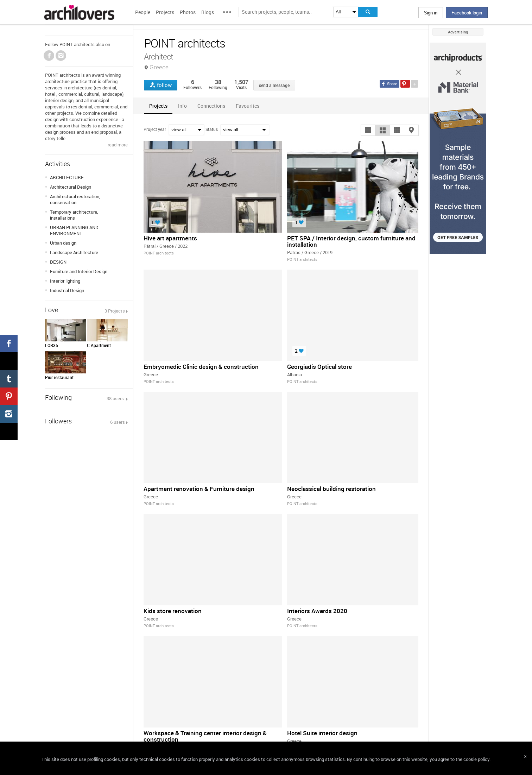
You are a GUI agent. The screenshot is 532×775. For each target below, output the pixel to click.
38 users (116, 398)
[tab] (158, 106)
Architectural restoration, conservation (75, 199)
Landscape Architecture (74, 252)
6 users (118, 422)
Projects (165, 12)
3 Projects (115, 311)
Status (212, 129)
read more (118, 145)
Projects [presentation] (158, 106)
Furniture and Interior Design (79, 271)
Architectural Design (71, 187)
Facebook (49, 56)
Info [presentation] (182, 106)
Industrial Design (67, 290)
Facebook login (467, 13)
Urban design (63, 243)
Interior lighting (65, 281)
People (143, 12)
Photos (188, 12)
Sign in (431, 13)
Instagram (61, 56)
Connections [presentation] (211, 106)
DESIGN (58, 262)
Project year (155, 129)
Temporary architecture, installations (74, 215)
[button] (368, 130)
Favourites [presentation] (248, 106)
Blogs (208, 12)
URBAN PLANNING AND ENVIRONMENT (74, 230)
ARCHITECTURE (67, 177)
